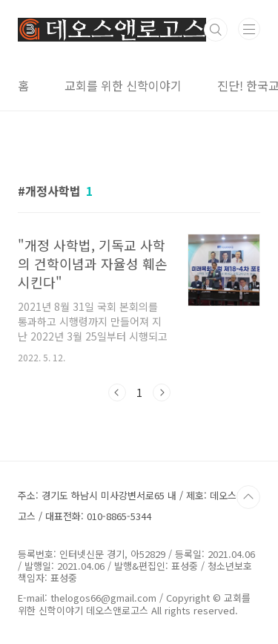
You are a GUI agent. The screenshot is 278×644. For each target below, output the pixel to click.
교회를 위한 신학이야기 (123, 85)
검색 (216, 30)
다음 (162, 392)
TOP (248, 497)
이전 (117, 392)
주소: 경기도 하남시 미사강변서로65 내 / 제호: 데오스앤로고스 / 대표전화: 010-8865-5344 (136, 506)
